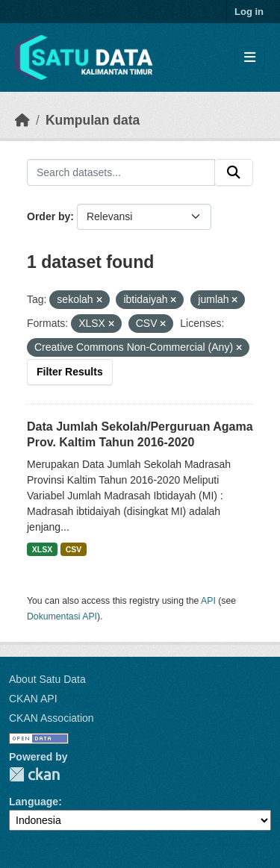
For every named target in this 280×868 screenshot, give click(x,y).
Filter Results (70, 372)
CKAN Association (52, 718)
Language (34, 802)
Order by (49, 216)
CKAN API (33, 699)
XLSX (42, 549)
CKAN (34, 774)
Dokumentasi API (62, 616)
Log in (249, 12)
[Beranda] (22, 120)
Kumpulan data (93, 120)
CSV (74, 549)
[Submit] (234, 172)
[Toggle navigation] (250, 58)
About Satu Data (47, 679)
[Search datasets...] (121, 172)
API (208, 601)
